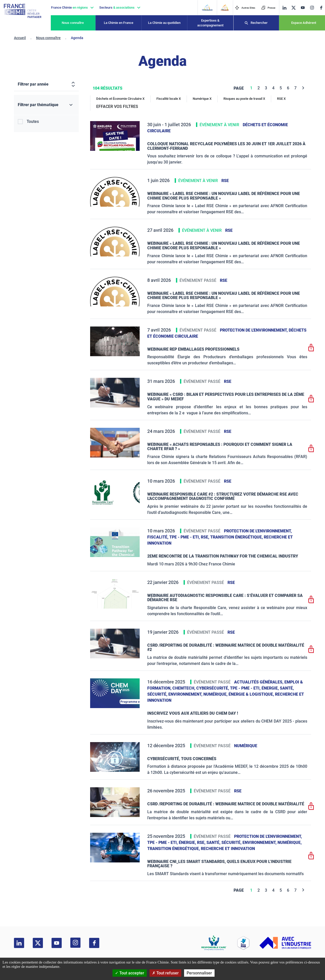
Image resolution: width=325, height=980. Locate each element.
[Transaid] (207, 8)
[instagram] (312, 8)
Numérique (246, 746)
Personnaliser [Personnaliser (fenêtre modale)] (199, 973)
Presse (268, 8)
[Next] (303, 88)
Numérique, (216, 694)
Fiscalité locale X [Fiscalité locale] (169, 99)
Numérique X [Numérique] (202, 99)
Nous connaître (73, 23)
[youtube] (303, 8)
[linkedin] (284, 8)
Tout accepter (130, 973)
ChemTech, (184, 688)
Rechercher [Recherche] (259, 23)
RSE (225, 181)
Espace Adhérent (304, 23)
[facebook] (321, 8)
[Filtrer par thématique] (46, 105)
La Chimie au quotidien (164, 23)
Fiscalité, (158, 537)
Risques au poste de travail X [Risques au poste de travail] (244, 99)
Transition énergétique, (237, 537)
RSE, (206, 537)
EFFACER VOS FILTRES (117, 107)
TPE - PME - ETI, (185, 537)
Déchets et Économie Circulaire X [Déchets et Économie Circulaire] (120, 99)
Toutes (33, 121)
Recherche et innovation (228, 849)
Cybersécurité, (213, 688)
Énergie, (271, 688)
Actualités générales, (259, 682)
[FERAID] (225, 8)
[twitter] (294, 8)
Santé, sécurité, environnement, (242, 843)
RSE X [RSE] (281, 99)
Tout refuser (165, 973)
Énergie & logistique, (252, 694)
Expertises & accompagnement (210, 23)
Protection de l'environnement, (254, 330)
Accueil (20, 38)
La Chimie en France (119, 23)
